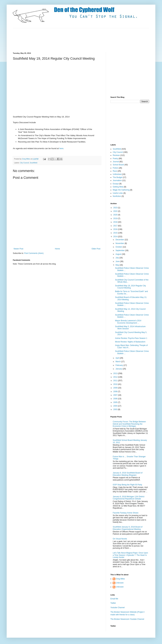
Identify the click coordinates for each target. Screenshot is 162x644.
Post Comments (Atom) (34, 253)
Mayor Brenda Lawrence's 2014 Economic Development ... (128, 322)
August (119, 254)
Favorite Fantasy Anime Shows (126, 513)
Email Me (114, 599)
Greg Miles (26, 159)
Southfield (33, 163)
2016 (116, 229)
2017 (116, 226)
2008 (116, 392)
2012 (116, 377)
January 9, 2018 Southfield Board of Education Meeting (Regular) (128, 474)
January (119, 369)
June (118, 261)
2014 (116, 237)
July (117, 258)
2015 (116, 233)
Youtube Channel (118, 608)
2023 (116, 208)
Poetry (115, 159)
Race (115, 171)
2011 (116, 381)
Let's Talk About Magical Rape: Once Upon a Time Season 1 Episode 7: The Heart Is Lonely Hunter (130, 555)
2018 (116, 222)
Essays (116, 184)
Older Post (96, 249)
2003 (116, 409)
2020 (116, 215)
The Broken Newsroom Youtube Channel (127, 619)
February (119, 365)
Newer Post (18, 249)
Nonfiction (117, 196)
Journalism (117, 180)
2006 (116, 399)
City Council (24, 163)
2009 (116, 388)
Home (57, 249)
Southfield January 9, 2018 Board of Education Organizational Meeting (128, 528)
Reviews (116, 155)
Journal (116, 162)
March (118, 362)
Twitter (113, 603)
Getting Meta (118, 187)
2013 (116, 373)
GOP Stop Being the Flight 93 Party (127, 485)
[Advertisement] (69, 40)
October (119, 247)
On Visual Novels (120, 539)
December (120, 240)
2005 (116, 402)
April (118, 358)
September (120, 250)
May (118, 265)
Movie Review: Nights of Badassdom (130, 342)
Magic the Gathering (121, 190)
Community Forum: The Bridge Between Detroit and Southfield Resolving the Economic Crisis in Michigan (129, 424)
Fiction (115, 168)
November (120, 243)
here (61, 148)
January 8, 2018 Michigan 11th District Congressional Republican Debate (129, 498)
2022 (116, 211)
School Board (118, 165)
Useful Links (118, 193)
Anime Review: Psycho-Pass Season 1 (131, 338)
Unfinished (117, 174)
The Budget (118, 177)
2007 (116, 395)
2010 (116, 384)
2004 (116, 406)
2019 (116, 218)
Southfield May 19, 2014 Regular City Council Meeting (130, 287)
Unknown (120, 583)
